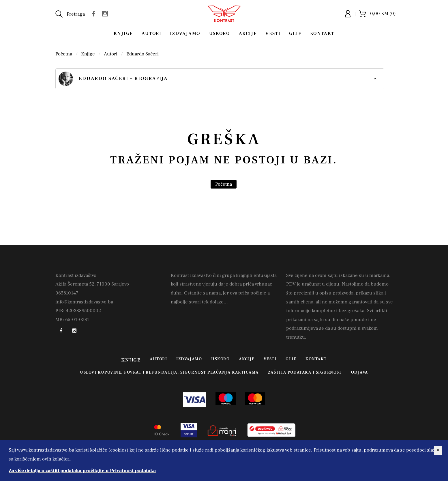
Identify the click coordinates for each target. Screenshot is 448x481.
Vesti (273, 33)
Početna (64, 54)
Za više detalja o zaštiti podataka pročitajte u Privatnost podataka (82, 471)
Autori (152, 33)
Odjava (360, 372)
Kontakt (322, 33)
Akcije (248, 33)
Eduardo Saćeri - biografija (113, 79)
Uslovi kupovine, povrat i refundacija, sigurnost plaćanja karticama (169, 372)
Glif (295, 33)
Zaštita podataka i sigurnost (305, 372)
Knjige (123, 33)
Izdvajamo (185, 33)
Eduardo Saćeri (143, 54)
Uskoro (220, 33)
